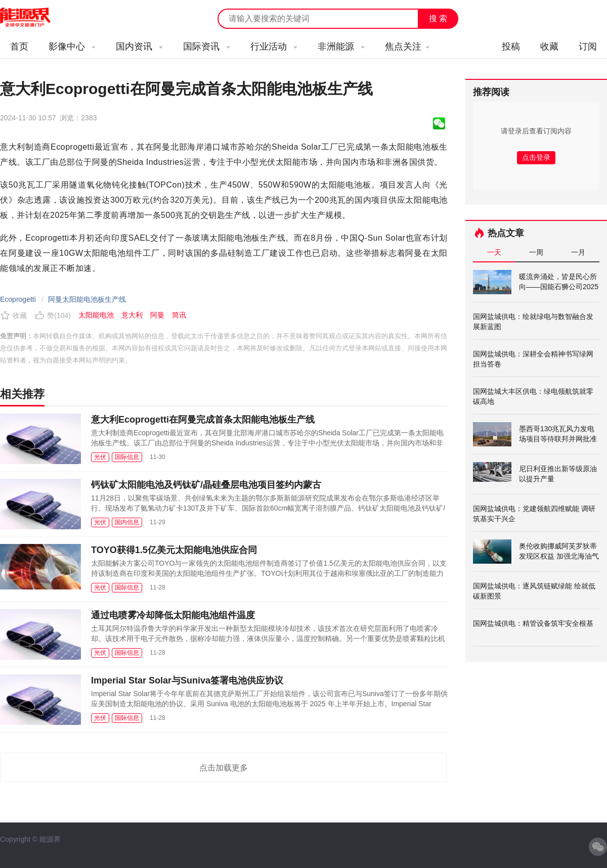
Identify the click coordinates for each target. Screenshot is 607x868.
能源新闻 (34, 18)
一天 (494, 252)
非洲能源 (341, 47)
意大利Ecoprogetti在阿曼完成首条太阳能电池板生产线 (203, 420)
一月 (578, 252)
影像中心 (72, 47)
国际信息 (127, 457)
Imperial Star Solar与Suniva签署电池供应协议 (187, 680)
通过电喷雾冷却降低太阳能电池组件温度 (173, 615)
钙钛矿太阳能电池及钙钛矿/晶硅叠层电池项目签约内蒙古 (206, 485)
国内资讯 (139, 47)
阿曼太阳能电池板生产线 (87, 299)
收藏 (549, 47)
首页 (19, 47)
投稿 (511, 47)
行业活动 (274, 47)
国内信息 (127, 522)
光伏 (100, 457)
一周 (536, 252)
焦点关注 (407, 47)
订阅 (588, 47)
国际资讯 (207, 47)
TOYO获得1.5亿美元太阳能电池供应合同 (174, 550)
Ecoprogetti (18, 299)
